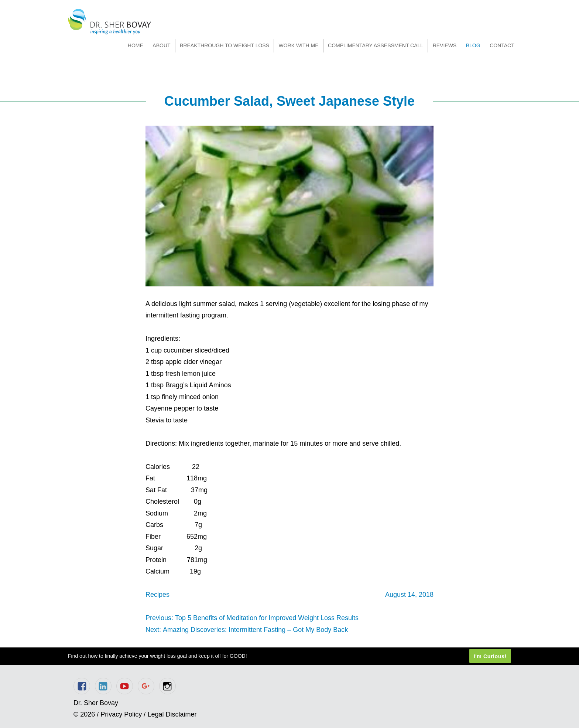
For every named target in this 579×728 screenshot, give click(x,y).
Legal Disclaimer (172, 714)
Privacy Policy (121, 714)
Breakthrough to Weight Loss (225, 45)
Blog (473, 45)
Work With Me (298, 45)
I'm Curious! (490, 656)
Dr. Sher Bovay (109, 22)
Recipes (157, 595)
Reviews (445, 45)
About (161, 45)
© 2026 (84, 714)
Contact (502, 45)
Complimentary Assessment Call (376, 45)
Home (136, 45)
